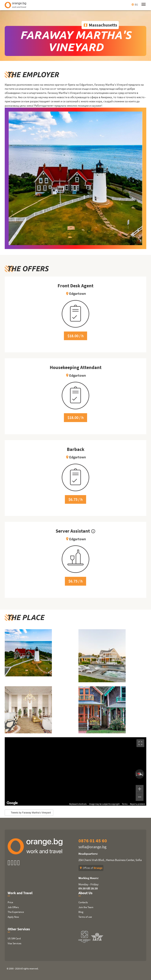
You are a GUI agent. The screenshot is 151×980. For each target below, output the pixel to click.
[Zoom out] (140, 797)
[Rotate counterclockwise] (136, 774)
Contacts (83, 902)
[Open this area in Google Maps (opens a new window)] (12, 803)
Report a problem (138, 804)
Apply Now (13, 917)
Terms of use (85, 917)
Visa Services (14, 943)
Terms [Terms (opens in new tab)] (125, 804)
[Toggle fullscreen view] (140, 743)
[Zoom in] (140, 789)
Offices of (91, 868)
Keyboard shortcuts (78, 804)
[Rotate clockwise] (143, 774)
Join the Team (86, 907)
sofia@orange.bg (92, 847)
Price (10, 902)
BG (135, 5)
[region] (75, 771)
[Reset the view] (140, 774)
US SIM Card (14, 938)
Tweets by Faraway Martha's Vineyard (31, 813)
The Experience (16, 912)
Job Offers (13, 907)
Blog (81, 912)
